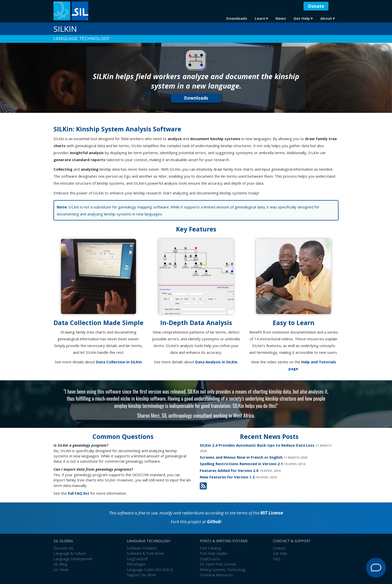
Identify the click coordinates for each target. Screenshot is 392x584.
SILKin (65, 29)
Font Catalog (210, 548)
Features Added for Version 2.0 (229, 470)
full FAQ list (78, 493)
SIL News (61, 570)
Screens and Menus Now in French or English (241, 457)
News (281, 18)
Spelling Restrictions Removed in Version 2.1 (241, 464)
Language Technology (81, 38)
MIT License (272, 513)
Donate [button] (316, 6)
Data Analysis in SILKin (216, 362)
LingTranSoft (137, 559)
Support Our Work (141, 575)
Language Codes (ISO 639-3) (150, 570)
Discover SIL (64, 548)
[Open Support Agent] (376, 568)
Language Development (73, 559)
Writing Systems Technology (223, 570)
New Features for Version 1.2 (227, 477)
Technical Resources (216, 575)
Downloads (237, 18)
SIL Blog (60, 564)
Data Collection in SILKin (119, 362)
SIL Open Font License (218, 564)
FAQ (276, 559)
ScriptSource (210, 559)
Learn (260, 18)
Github (214, 522)
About (326, 18)
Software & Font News (145, 553)
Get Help (302, 18)
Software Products (142, 548)
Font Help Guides (214, 553)
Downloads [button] (196, 98)
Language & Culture (70, 553)
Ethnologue (136, 564)
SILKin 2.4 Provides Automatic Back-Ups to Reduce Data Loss (257, 445)
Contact (279, 548)
